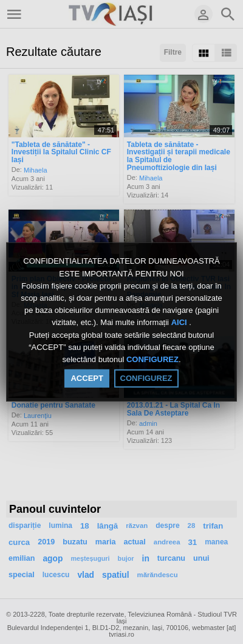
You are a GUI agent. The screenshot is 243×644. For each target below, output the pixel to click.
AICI (180, 323)
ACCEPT (87, 378)
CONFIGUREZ (152, 359)
